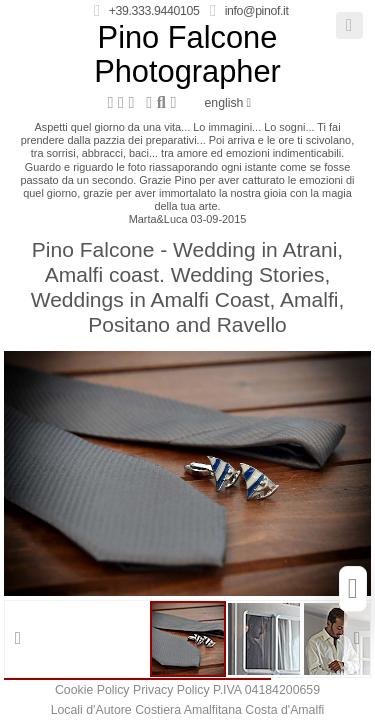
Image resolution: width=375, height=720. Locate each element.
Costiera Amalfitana (188, 710)
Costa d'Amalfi (284, 710)
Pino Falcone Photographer (187, 55)
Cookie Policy (92, 690)
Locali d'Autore (91, 710)
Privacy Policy (171, 690)
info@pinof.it (257, 11)
